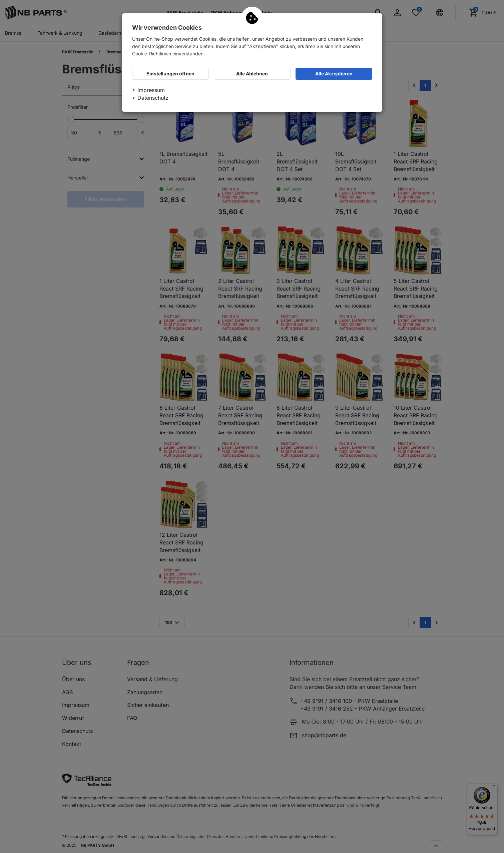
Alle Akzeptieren (334, 74)
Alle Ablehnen (252, 74)
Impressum (151, 90)
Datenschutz (153, 98)
